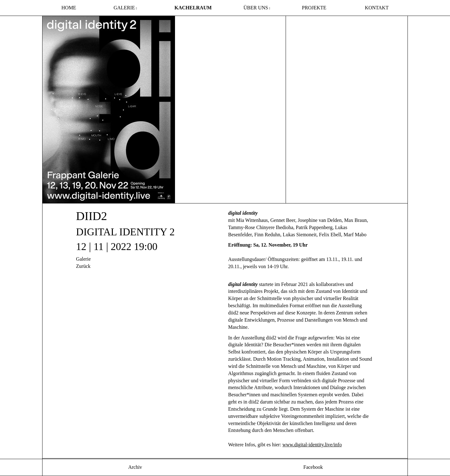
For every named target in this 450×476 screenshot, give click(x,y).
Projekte (314, 8)
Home (69, 8)
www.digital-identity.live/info (312, 445)
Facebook (312, 467)
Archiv (135, 467)
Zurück (83, 266)
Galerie (124, 8)
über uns (256, 8)
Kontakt (377, 8)
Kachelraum (193, 8)
